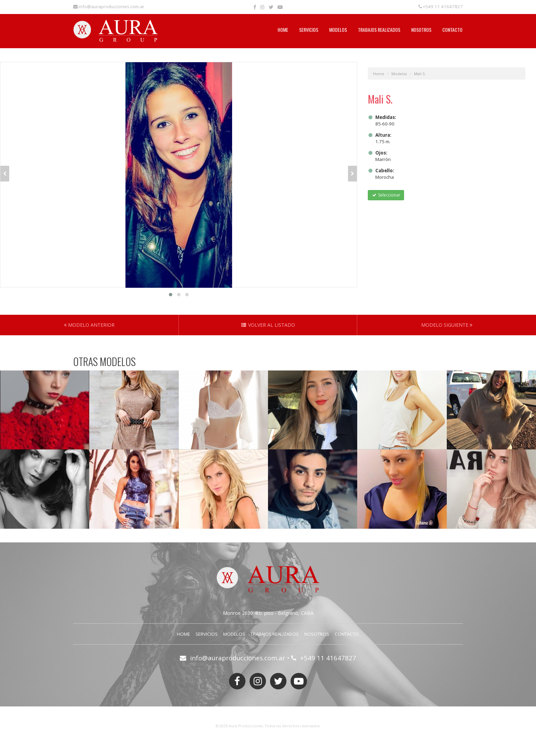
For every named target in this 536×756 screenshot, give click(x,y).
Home (283, 30)
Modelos (338, 30)
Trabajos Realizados (379, 30)
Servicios (309, 30)
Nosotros (421, 30)
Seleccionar (386, 195)
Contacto (452, 30)
